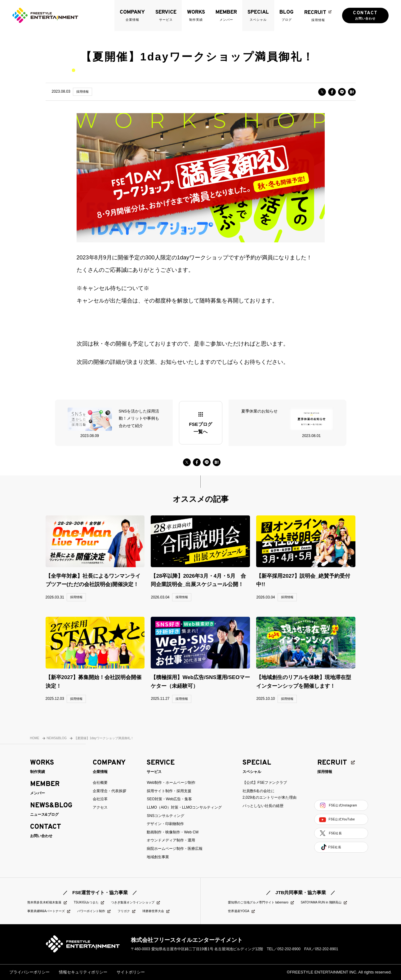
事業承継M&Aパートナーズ (49, 911)
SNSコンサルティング (165, 816)
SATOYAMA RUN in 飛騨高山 (324, 903)
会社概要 (100, 783)
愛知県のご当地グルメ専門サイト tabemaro (261, 903)
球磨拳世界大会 (156, 911)
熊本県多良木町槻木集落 (47, 903)
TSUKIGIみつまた (89, 903)
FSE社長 (330, 833)
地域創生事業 (158, 857)
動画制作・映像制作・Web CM (172, 832)
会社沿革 (100, 799)
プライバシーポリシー (29, 972)
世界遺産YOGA (242, 911)
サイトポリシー (131, 972)
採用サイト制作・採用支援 (169, 791)
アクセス (100, 807)
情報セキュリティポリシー (83, 972)
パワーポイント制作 (94, 911)
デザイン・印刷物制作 (165, 824)
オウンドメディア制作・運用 (171, 840)
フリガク (127, 911)
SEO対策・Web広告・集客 (169, 799)
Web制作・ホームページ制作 (171, 783)
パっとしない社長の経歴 (263, 806)
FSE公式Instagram (338, 805)
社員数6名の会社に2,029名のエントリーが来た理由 (270, 794)
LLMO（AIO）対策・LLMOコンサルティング (184, 807)
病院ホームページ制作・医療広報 (175, 849)
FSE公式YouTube (337, 819)
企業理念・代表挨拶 (109, 791)
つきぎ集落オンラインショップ (136, 903)
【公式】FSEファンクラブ (265, 783)
